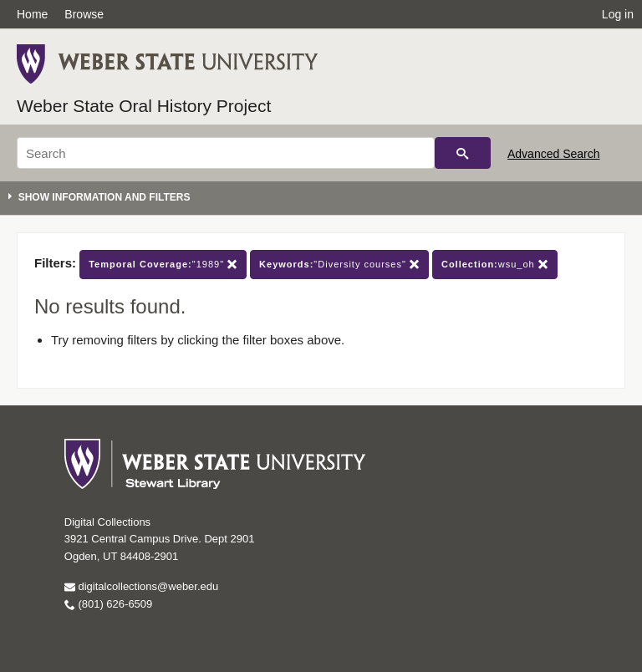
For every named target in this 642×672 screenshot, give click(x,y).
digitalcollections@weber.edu (141, 586)
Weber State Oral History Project (144, 106)
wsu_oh (495, 265)
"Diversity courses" (339, 265)
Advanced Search (554, 154)
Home (32, 14)
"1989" (163, 265)
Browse (84, 14)
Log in (618, 14)
